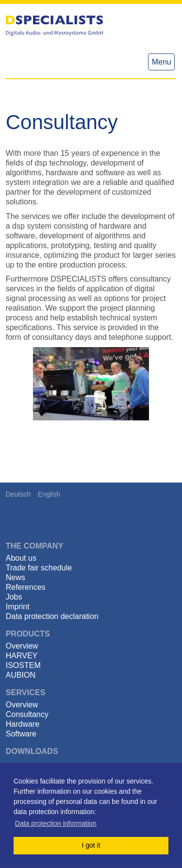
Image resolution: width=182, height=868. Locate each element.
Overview (22, 646)
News (16, 577)
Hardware (23, 724)
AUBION (21, 675)
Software (21, 734)
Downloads (32, 751)
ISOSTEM (23, 665)
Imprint (18, 607)
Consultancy (27, 714)
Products (28, 634)
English (49, 494)
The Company (35, 546)
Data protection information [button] (56, 823)
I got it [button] (91, 845)
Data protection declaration (52, 616)
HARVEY (22, 656)
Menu (162, 62)
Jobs (14, 597)
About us (21, 558)
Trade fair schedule (39, 568)
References (26, 587)
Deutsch (18, 494)
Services (26, 693)
